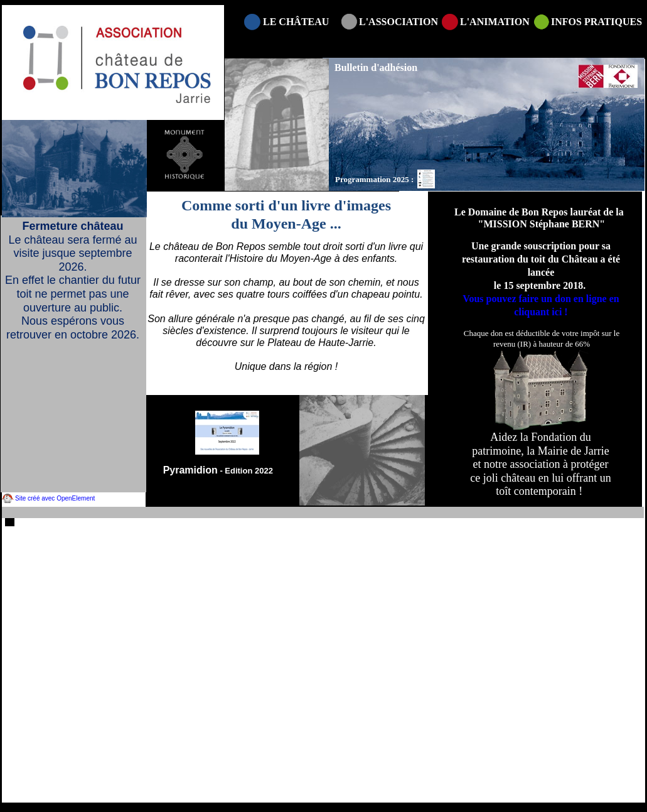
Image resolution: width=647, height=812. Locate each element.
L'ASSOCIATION (398, 22)
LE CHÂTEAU (296, 22)
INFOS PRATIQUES (596, 22)
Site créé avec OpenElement (55, 498)
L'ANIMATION (495, 22)
